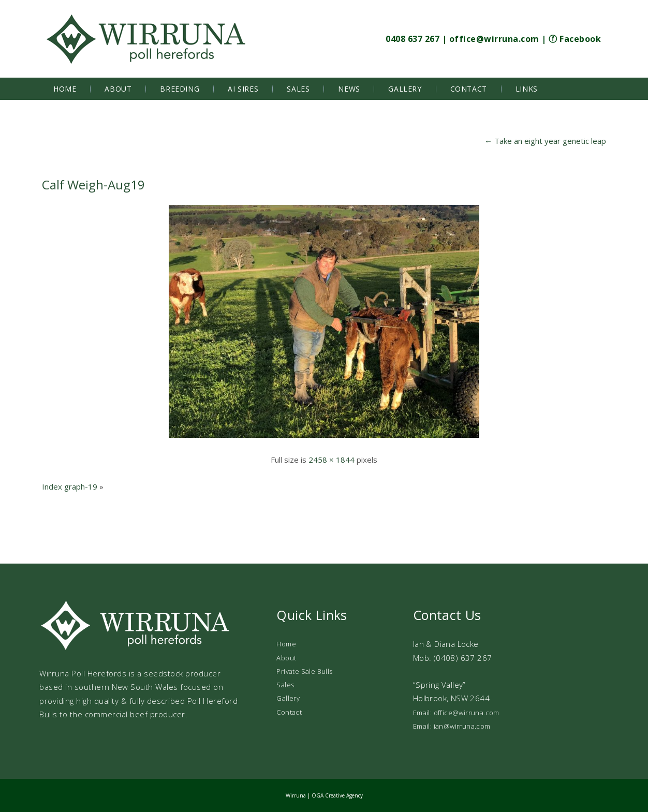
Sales (298, 89)
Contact (469, 89)
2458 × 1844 (332, 460)
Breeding (180, 89)
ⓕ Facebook (575, 39)
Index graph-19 (70, 486)
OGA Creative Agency (337, 795)
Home (65, 89)
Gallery (405, 89)
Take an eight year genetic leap (545, 141)
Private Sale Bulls (304, 671)
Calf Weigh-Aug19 (93, 184)
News (349, 89)
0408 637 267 (413, 39)
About (118, 89)
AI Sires (243, 89)
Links (527, 89)
